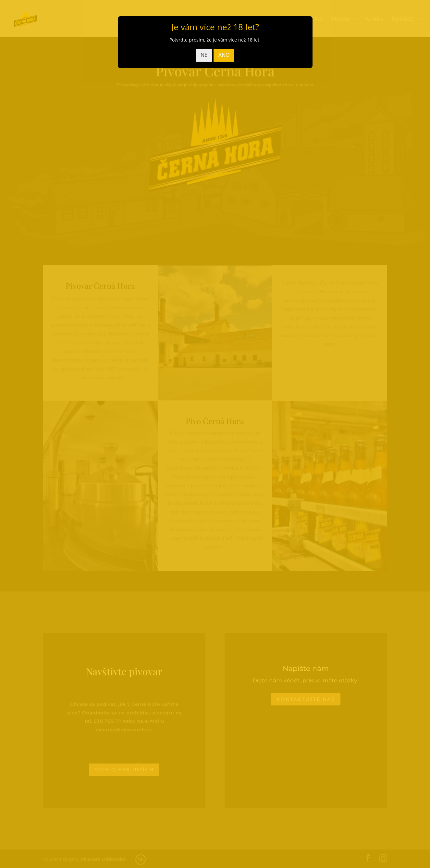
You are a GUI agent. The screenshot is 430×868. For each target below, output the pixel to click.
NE (204, 55)
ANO (224, 55)
